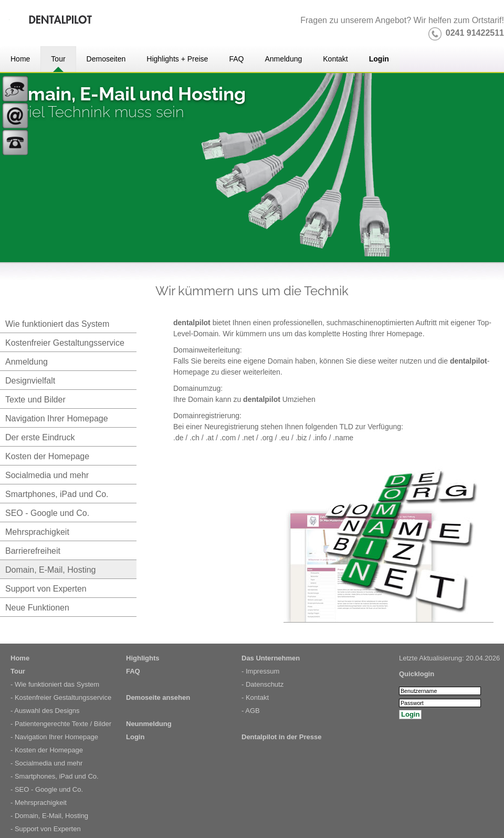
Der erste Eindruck (40, 437)
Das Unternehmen (271, 658)
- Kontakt (255, 697)
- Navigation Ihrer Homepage (54, 737)
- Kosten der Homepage (47, 750)
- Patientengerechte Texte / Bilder (61, 724)
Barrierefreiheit (33, 551)
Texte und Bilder (35, 400)
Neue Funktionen (37, 608)
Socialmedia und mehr (47, 475)
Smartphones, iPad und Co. (57, 494)
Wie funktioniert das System (57, 324)
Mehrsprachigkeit (37, 532)
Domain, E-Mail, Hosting (51, 570)
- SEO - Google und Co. (47, 789)
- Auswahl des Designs (45, 711)
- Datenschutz (262, 684)
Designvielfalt (30, 381)
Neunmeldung (149, 724)
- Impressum (260, 671)
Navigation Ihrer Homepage (57, 418)
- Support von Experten (46, 829)
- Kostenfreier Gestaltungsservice (61, 697)
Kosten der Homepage (47, 456)
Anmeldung (27, 362)
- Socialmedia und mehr (46, 763)
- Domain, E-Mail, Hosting (49, 816)
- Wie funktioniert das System (55, 684)
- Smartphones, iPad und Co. (55, 776)
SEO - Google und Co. (47, 513)
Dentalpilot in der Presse (281, 737)
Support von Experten (46, 589)
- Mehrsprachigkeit (39, 803)
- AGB (251, 711)
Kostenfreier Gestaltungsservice (65, 343)
